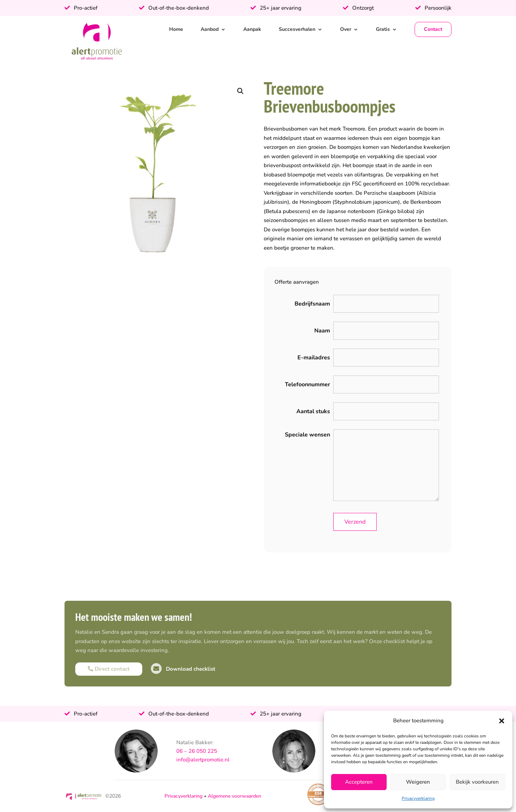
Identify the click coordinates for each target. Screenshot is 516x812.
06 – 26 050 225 (197, 751)
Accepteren (359, 782)
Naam (322, 331)
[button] (502, 721)
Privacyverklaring (418, 798)
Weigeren (418, 782)
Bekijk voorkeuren (477, 782)
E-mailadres (314, 358)
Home (176, 29)
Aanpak (252, 29)
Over (346, 29)
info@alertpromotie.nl (203, 760)
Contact (433, 29)
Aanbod (210, 29)
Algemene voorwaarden (235, 796)
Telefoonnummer (307, 384)
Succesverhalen (297, 29)
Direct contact (109, 669)
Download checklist (183, 669)
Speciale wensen (307, 435)
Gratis (383, 29)
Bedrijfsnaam (312, 304)
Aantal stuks (313, 411)
